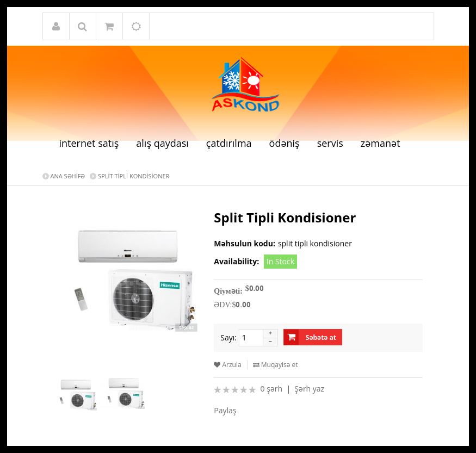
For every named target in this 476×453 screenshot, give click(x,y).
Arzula (227, 365)
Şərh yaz (309, 389)
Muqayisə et (276, 365)
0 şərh (271, 389)
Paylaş (225, 410)
